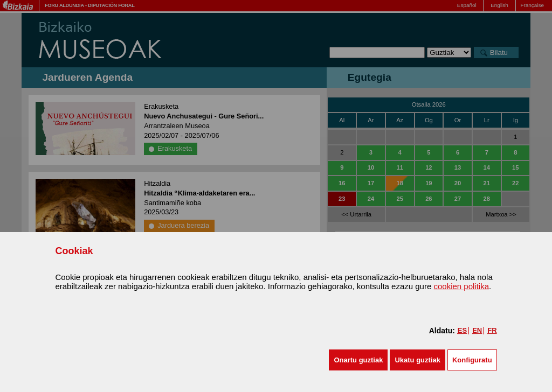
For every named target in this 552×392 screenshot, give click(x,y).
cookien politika (461, 286)
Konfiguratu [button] (472, 360)
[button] (358, 360)
